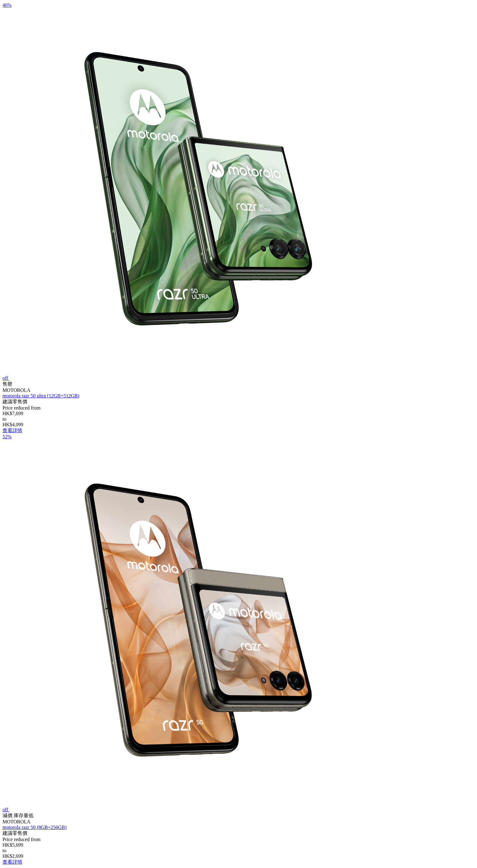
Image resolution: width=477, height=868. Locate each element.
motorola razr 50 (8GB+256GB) (35, 827)
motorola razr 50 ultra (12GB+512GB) (41, 396)
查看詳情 (12, 430)
